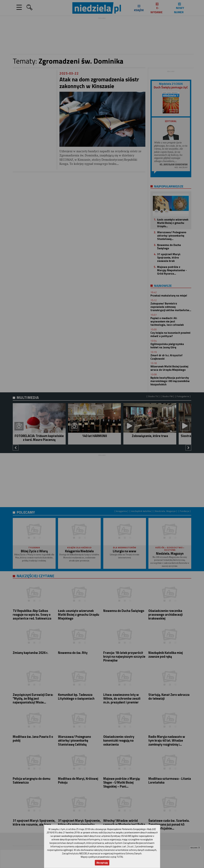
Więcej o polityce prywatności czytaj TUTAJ (102, 857)
